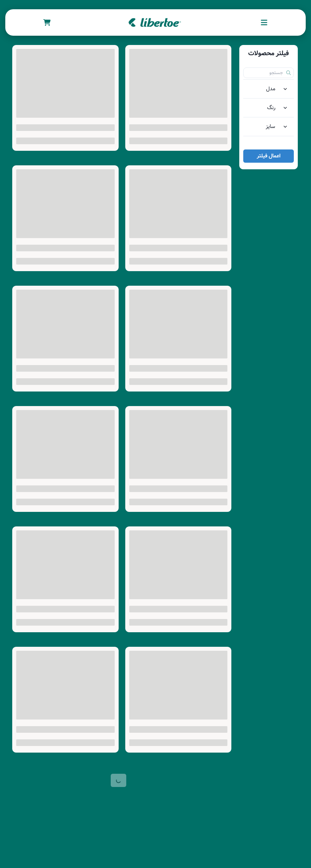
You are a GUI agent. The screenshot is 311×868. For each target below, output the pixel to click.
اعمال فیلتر (269, 156)
